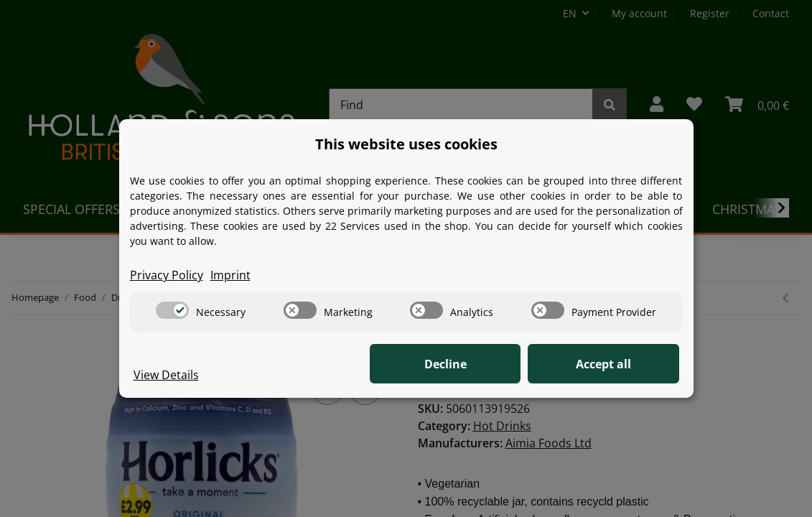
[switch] (172, 310)
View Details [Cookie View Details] (166, 375)
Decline (456, 364)
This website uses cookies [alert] (406, 144)
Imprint (230, 275)
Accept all (607, 364)
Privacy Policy (167, 275)
